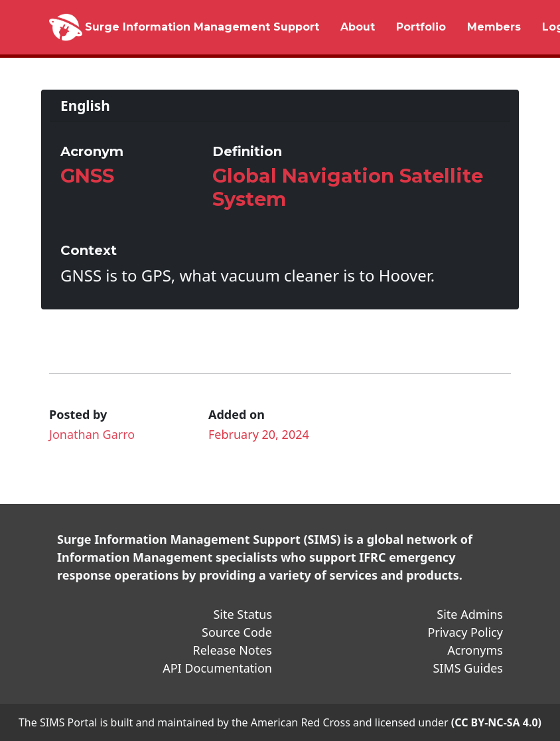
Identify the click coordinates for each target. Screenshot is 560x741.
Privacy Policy (465, 632)
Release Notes (232, 650)
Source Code (237, 632)
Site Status (243, 614)
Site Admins (470, 614)
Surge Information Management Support (202, 27)
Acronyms (475, 650)
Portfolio (421, 27)
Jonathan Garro (92, 434)
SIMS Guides (468, 668)
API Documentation (217, 668)
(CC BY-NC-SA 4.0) (496, 722)
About (358, 27)
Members (494, 27)
